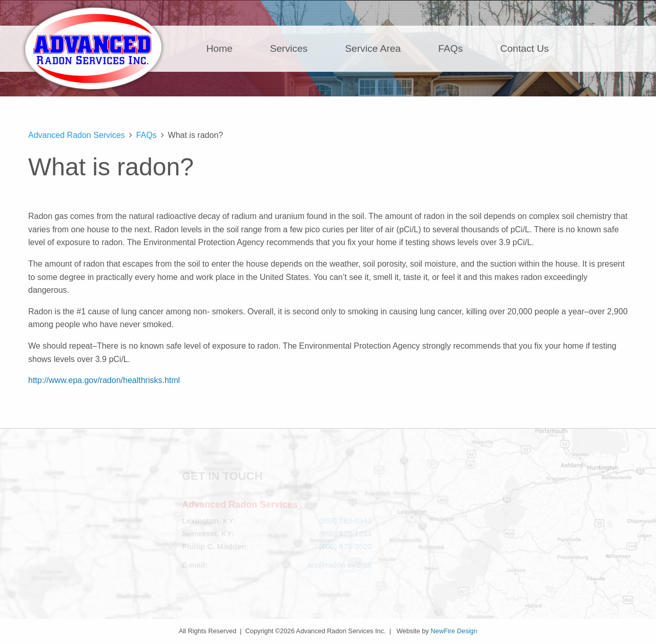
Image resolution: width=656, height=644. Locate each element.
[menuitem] (225, 48)
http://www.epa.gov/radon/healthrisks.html (104, 380)
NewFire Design (454, 631)
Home (219, 48)
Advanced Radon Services (93, 48)
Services (289, 48)
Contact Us (525, 48)
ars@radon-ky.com (339, 565)
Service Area (373, 48)
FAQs (450, 48)
